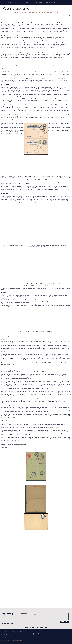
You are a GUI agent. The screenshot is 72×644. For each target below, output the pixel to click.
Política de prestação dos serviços (9, 639)
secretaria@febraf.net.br (8, 623)
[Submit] (64, 622)
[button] (27, 3)
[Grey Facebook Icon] (38, 634)
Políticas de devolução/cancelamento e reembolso (12, 641)
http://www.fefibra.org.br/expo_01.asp (28, 433)
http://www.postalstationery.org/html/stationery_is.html (14, 59)
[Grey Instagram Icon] (34, 634)
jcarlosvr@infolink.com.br (65, 17)
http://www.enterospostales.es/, (40, 426)
